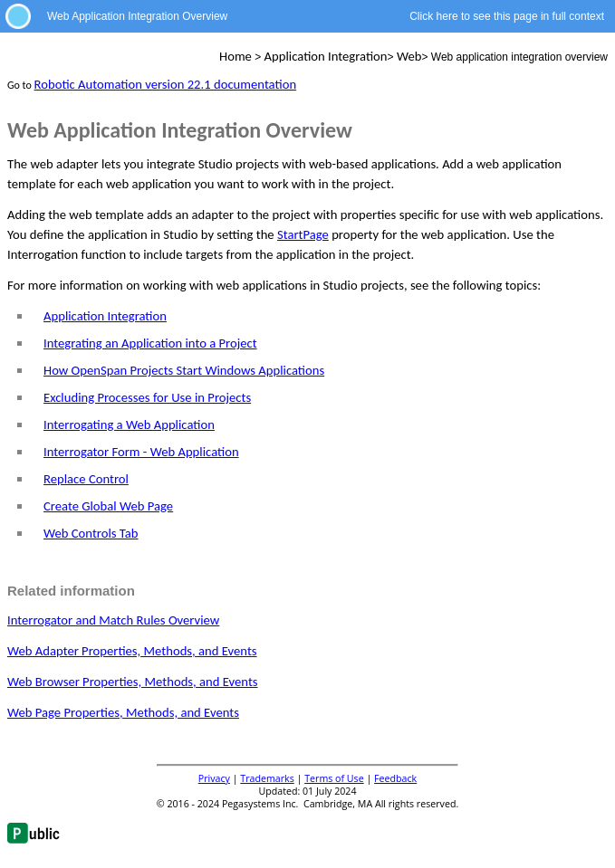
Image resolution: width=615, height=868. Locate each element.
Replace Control (86, 479)
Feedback (395, 778)
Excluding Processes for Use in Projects (147, 397)
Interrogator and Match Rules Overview (113, 620)
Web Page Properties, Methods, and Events (123, 712)
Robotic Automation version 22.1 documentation (166, 84)
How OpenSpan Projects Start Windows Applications (184, 370)
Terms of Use (334, 778)
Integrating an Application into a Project (150, 343)
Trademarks (267, 778)
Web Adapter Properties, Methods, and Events (132, 651)
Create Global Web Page (108, 506)
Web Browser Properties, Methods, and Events (133, 682)
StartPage (303, 234)
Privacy (214, 778)
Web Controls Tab (91, 533)
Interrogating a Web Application (129, 424)
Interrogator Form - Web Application (141, 452)
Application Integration (105, 316)
